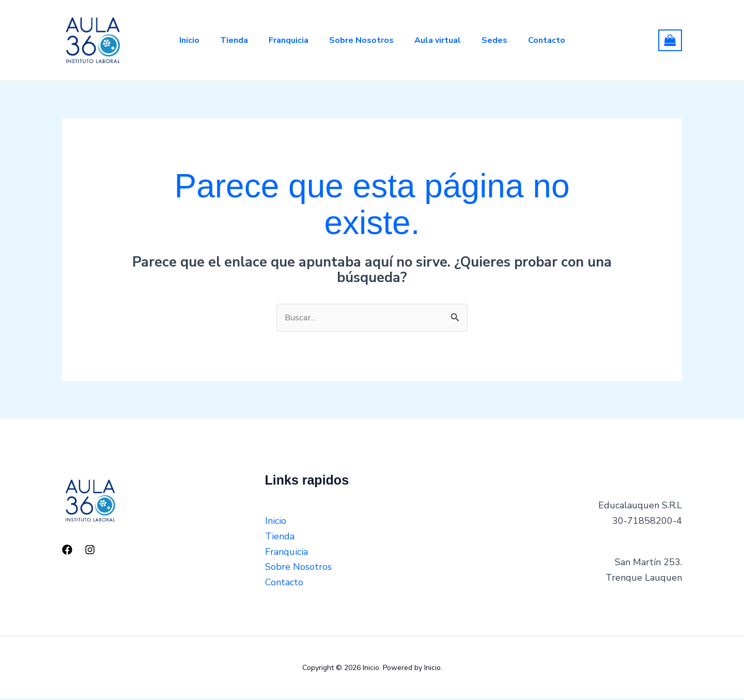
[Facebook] (67, 551)
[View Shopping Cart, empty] (670, 40)
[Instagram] (90, 551)
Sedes (503, 40)
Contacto (559, 40)
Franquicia (284, 40)
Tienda (226, 40)
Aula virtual (442, 40)
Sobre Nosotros (361, 40)
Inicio (177, 40)
